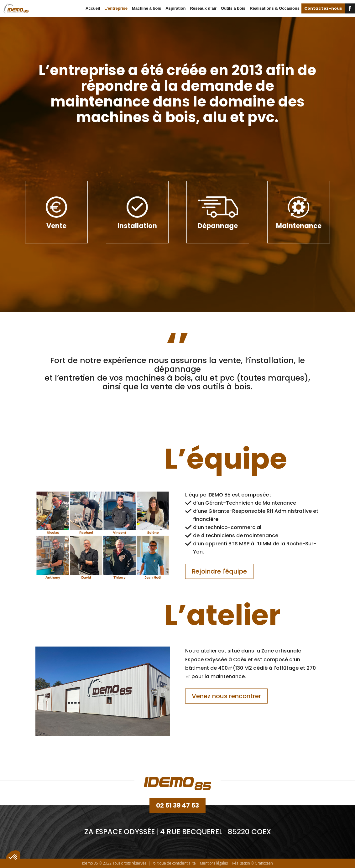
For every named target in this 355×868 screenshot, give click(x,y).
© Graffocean (262, 863)
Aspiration (175, 8)
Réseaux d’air (203, 8)
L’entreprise (116, 8)
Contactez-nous (323, 8)
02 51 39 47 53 (177, 805)
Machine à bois (146, 8)
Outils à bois (233, 8)
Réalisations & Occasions (275, 8)
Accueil (93, 8)
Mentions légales (214, 863)
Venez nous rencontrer (226, 696)
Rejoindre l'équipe (219, 571)
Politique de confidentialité (174, 863)
